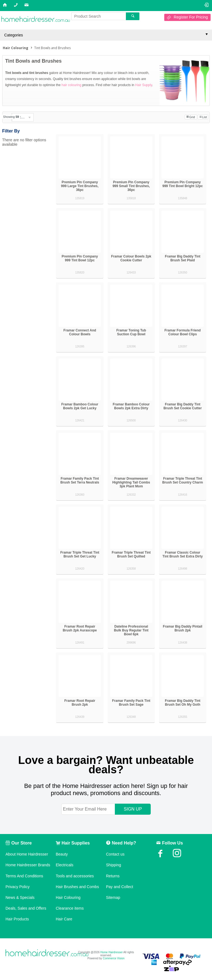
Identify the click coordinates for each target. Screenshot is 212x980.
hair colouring (71, 85)
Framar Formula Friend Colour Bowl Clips (183, 332)
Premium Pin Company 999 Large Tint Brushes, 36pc (80, 186)
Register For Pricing (191, 17)
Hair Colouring (68, 897)
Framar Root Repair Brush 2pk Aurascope (80, 628)
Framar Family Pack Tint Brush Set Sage (131, 703)
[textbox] (99, 16)
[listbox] (23, 117)
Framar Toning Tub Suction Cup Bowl (131, 332)
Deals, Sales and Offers (26, 908)
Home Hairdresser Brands (28, 865)
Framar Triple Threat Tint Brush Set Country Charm (183, 480)
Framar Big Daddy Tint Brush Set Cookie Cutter (183, 406)
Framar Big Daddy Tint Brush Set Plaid (182, 258)
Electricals (65, 865)
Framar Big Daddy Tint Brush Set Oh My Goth (182, 703)
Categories (14, 35)
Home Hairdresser (112, 952)
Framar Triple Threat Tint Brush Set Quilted (131, 554)
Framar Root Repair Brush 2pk (80, 703)
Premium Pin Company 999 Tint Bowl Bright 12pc (182, 184)
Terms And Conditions (24, 876)
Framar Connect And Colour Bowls (80, 332)
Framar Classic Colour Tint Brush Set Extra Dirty (183, 554)
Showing (11, 117)
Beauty (62, 854)
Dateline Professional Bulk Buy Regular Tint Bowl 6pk (131, 630)
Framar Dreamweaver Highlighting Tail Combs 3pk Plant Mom (131, 482)
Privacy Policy (18, 887)
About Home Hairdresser (27, 854)
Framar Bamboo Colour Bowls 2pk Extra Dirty (131, 406)
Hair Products (17, 919)
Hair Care (64, 919)
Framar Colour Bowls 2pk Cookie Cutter (131, 258)
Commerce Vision (114, 958)
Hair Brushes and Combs (77, 887)
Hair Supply (144, 85)
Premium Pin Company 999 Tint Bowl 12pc (80, 258)
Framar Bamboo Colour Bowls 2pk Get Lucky (80, 406)
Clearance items (70, 908)
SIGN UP (133, 809)
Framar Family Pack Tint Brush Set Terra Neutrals (80, 480)
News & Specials (20, 897)
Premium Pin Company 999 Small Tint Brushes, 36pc (131, 186)
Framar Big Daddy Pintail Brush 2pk (183, 628)
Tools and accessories (75, 876)
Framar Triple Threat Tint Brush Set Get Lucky (80, 554)
